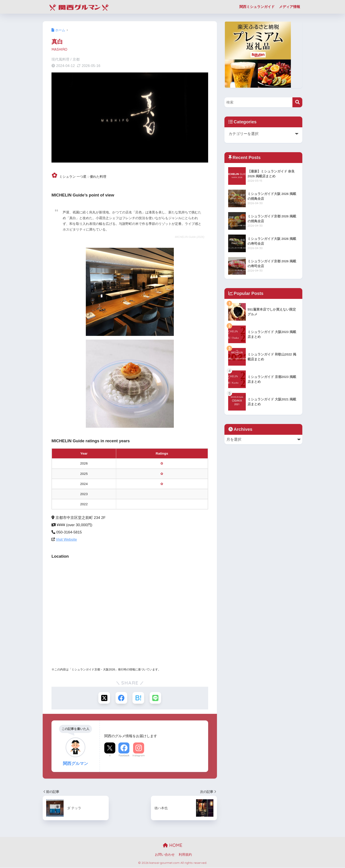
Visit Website (67, 539)
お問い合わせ (165, 855)
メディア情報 (290, 7)
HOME (173, 846)
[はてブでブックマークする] (139, 698)
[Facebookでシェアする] (121, 698)
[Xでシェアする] (104, 698)
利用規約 (185, 855)
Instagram (139, 756)
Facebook (124, 756)
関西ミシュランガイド (257, 7)
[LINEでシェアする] (156, 698)
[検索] (297, 102)
